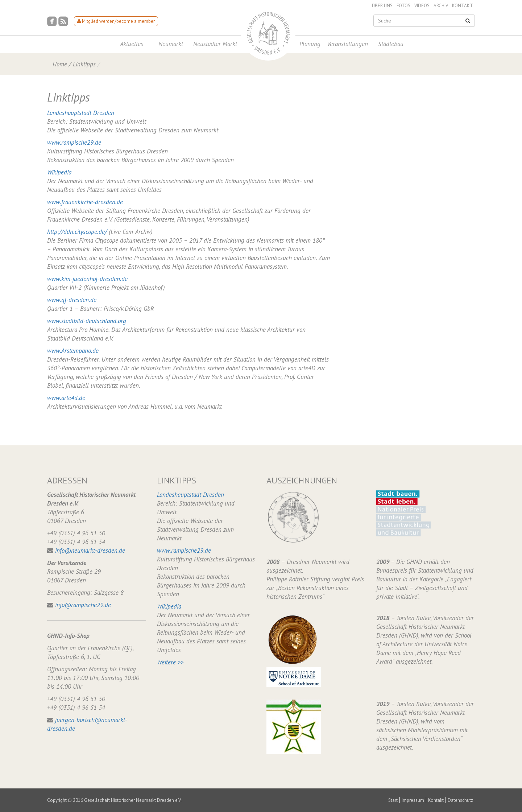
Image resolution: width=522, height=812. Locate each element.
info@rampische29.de (83, 605)
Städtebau (391, 44)
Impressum (413, 800)
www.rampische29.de (74, 143)
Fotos (403, 6)
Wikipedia (59, 172)
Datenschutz (460, 800)
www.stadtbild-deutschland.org (87, 321)
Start (393, 800)
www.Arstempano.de (73, 351)
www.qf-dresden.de (72, 300)
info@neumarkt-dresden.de (90, 551)
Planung (310, 44)
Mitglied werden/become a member (116, 21)
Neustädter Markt (215, 44)
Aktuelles (132, 44)
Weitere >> (170, 662)
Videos (422, 6)
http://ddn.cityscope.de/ (77, 232)
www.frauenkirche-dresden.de (85, 202)
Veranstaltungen (347, 44)
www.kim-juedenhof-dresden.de (87, 279)
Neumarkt (171, 44)
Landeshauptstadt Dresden (81, 113)
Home (60, 64)
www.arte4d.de (66, 398)
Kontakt (463, 6)
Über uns (382, 6)
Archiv (441, 6)
